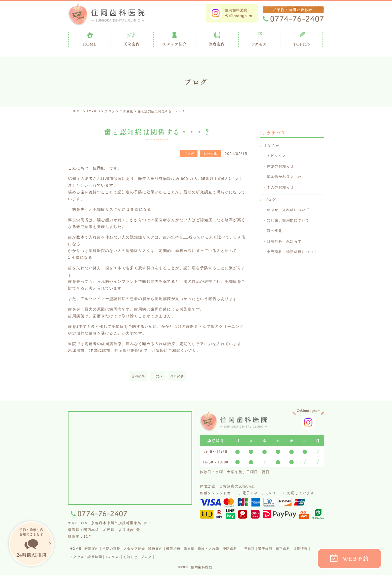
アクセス (259, 44)
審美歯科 (309, 548)
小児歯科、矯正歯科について (294, 249)
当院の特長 (121, 548)
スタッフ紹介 (149, 548)
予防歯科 (266, 548)
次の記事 (177, 376)
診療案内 (217, 44)
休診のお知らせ (281, 166)
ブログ (270, 198)
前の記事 (138, 376)
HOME (77, 548)
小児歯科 (287, 548)
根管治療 (196, 548)
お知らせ (272, 146)
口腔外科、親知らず (285, 239)
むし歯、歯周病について (289, 218)
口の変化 (275, 229)
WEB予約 (356, 559)
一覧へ (158, 376)
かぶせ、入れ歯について (289, 208)
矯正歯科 (79, 556)
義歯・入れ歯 (240, 548)
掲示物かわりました (285, 176)
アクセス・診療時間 (133, 556)
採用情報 (100, 556)
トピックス (277, 155)
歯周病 (216, 548)
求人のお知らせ (281, 186)
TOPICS (302, 44)
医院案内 (132, 44)
